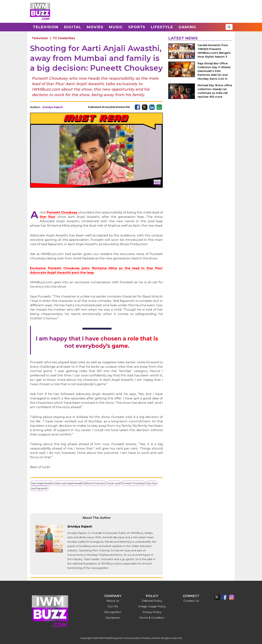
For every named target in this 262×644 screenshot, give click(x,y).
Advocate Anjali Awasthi (69, 483)
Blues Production (96, 483)
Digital (73, 27)
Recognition (113, 612)
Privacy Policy (152, 612)
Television (46, 27)
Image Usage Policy (152, 606)
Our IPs (113, 606)
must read (114, 483)
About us (113, 601)
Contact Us (191, 601)
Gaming (187, 27)
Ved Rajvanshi (39, 488)
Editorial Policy (152, 601)
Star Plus (151, 483)
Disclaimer (113, 618)
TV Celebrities (64, 38)
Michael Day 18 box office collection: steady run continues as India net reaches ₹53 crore (215, 91)
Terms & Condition (152, 618)
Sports (137, 27)
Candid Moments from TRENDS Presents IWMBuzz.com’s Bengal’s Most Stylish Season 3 (214, 51)
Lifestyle (162, 27)
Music (116, 27)
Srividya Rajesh (53, 107)
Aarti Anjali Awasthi (42, 483)
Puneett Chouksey (133, 483)
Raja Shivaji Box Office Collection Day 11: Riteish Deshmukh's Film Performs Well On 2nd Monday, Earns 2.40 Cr (214, 71)
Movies (95, 27)
